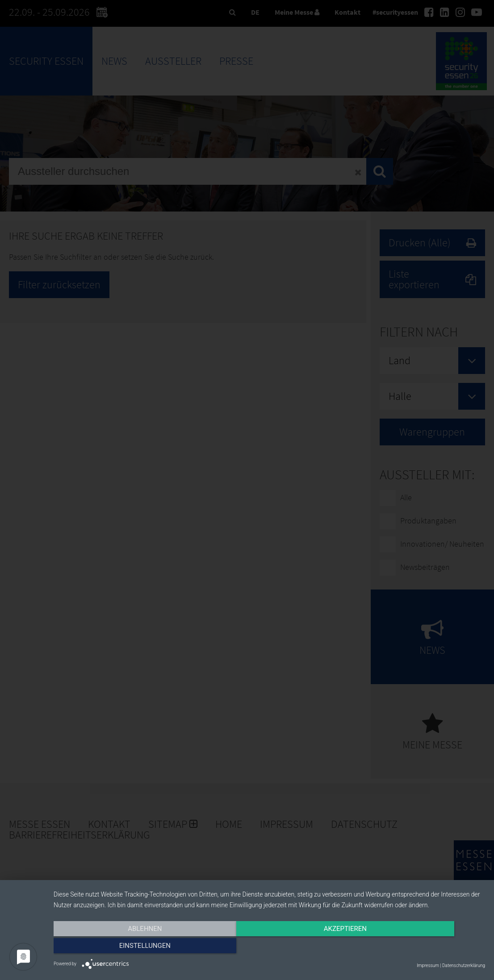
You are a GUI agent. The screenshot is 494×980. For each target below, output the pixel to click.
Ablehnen (118, 947)
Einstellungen (420, 947)
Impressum (428, 965)
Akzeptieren (269, 947)
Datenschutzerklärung (464, 965)
